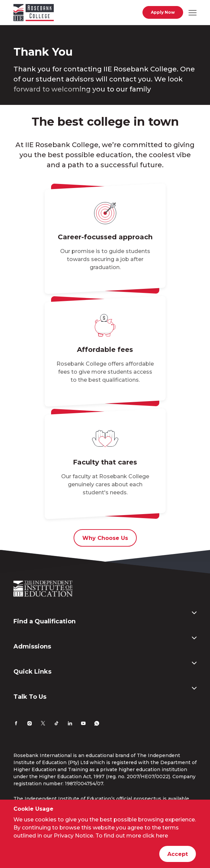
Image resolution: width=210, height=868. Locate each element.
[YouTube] (83, 724)
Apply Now (163, 12)
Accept (178, 854)
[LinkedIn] (70, 724)
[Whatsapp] (97, 724)
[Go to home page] (34, 14)
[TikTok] (56, 724)
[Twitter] (43, 724)
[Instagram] (30, 724)
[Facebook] (16, 724)
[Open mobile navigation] (193, 12)
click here (155, 836)
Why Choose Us (105, 538)
